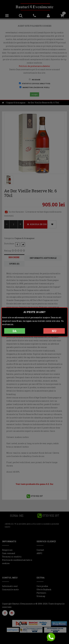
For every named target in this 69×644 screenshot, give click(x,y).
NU (54, 331)
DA (15, 331)
